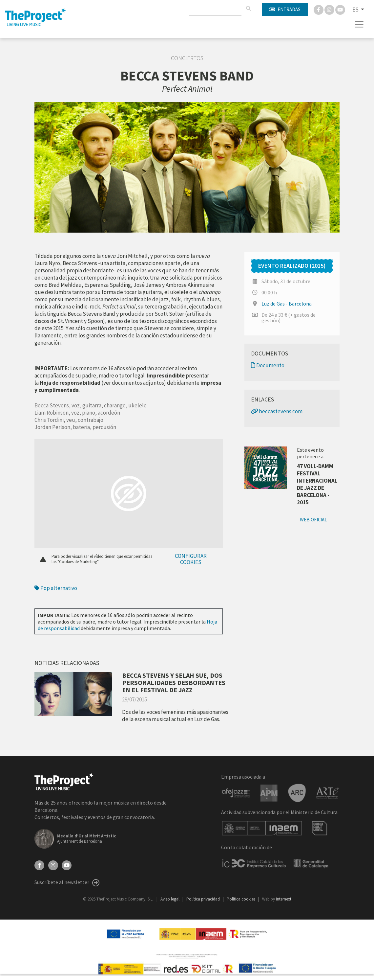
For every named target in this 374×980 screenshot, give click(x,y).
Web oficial (313, 520)
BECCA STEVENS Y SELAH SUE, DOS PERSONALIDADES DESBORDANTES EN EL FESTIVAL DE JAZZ (174, 683)
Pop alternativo (56, 588)
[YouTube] (67, 865)
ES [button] (356, 10)
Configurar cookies (191, 559)
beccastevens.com (277, 411)
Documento (268, 365)
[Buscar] (248, 9)
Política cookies (241, 899)
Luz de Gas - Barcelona (287, 304)
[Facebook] (319, 9)
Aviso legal (170, 899)
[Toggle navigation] (359, 24)
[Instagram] (330, 9)
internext (284, 899)
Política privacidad (204, 899)
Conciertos (187, 58)
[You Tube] (340, 9)
